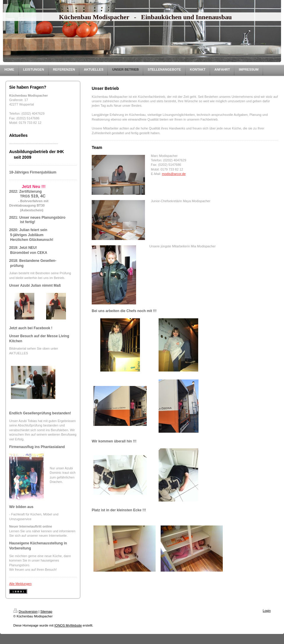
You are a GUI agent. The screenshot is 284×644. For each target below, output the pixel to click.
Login (267, 611)
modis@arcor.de (174, 174)
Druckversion (25, 611)
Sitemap (46, 611)
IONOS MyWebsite (68, 625)
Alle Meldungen (20, 584)
